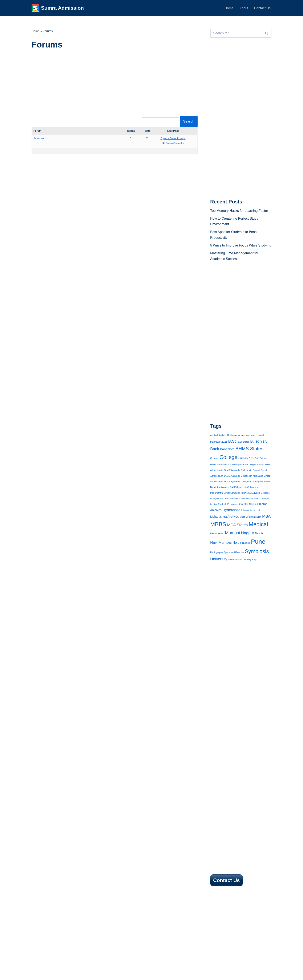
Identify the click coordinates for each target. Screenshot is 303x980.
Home (229, 8)
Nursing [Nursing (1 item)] (246, 550)
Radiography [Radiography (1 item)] (217, 559)
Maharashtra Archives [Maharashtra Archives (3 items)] (225, 524)
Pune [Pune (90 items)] (258, 549)
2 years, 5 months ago (173, 138)
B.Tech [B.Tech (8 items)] (256, 448)
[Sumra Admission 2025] (58, 8)
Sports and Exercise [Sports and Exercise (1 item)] (234, 559)
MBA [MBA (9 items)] (266, 523)
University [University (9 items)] (219, 566)
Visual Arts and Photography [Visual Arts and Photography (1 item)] (242, 567)
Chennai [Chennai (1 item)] (214, 465)
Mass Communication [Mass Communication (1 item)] (250, 524)
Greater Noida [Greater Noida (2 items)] (248, 511)
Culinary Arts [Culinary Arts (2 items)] (246, 465)
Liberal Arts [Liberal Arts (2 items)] (248, 517)
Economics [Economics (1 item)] (233, 511)
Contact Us (262, 8)
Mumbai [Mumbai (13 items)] (233, 540)
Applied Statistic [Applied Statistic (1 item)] (218, 442)
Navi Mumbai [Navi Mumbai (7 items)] (221, 550)
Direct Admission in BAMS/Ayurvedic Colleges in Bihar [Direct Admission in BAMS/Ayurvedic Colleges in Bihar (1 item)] (237, 471)
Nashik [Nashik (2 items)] (259, 541)
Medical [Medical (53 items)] (258, 531)
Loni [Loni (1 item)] (258, 517)
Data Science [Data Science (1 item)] (261, 465)
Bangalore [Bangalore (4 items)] (227, 456)
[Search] (236, 33)
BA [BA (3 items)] (265, 448)
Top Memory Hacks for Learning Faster (239, 211)
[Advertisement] (115, 85)
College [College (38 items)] (228, 464)
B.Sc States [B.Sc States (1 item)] (243, 448)
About (244, 8)
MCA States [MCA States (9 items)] (238, 532)
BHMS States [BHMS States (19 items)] (249, 455)
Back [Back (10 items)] (215, 456)
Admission (39, 138)
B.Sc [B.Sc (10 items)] (233, 448)
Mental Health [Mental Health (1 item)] (217, 541)
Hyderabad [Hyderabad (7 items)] (231, 517)
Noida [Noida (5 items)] (237, 550)
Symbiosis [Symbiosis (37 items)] (257, 558)
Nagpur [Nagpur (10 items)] (248, 540)
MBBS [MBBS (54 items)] (218, 531)
